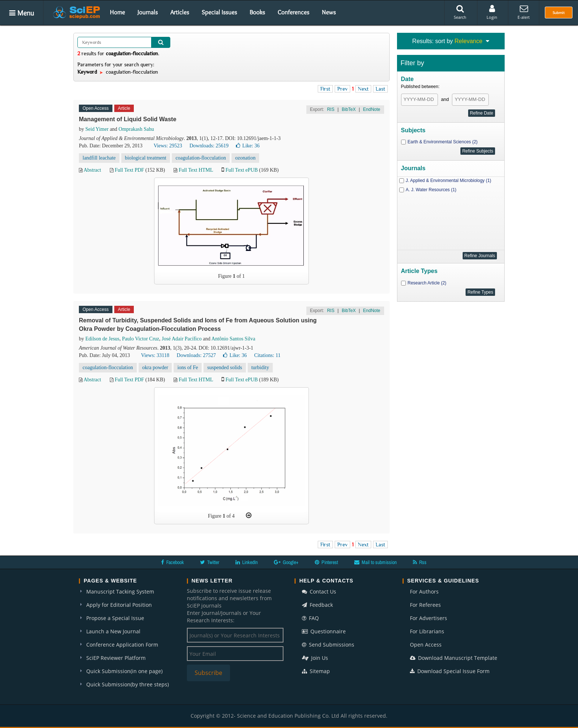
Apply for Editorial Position (119, 605)
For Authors (424, 591)
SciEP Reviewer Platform (116, 658)
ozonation (245, 158)
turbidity (260, 367)
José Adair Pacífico (182, 339)
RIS (331, 109)
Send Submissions (328, 645)
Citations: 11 (267, 355)
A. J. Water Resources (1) (431, 190)
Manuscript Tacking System (120, 591)
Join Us (315, 658)
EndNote (372, 109)
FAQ (310, 618)
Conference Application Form (122, 645)
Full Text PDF (129, 170)
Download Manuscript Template (454, 658)
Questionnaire (324, 631)
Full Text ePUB (242, 170)
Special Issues (219, 12)
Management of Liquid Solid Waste (128, 119)
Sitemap (316, 671)
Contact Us (319, 591)
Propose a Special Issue (115, 618)
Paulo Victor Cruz (141, 339)
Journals (148, 12)
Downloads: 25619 (209, 146)
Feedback (317, 605)
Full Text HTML (196, 170)
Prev (342, 89)
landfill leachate (99, 158)
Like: (248, 146)
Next (363, 89)
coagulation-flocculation (201, 158)
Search (460, 12)
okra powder (155, 367)
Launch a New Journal (113, 631)
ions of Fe (188, 367)
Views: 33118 (155, 355)
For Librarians (427, 631)
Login (492, 12)
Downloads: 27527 (196, 355)
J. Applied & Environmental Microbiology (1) (449, 181)
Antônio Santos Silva (233, 339)
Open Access (426, 645)
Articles (180, 12)
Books (257, 12)
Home (117, 12)
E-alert (524, 12)
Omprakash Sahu (136, 129)
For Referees (425, 605)
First (325, 89)
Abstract (92, 170)
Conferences (293, 12)
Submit (559, 13)
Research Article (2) (427, 283)
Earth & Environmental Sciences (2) (443, 142)
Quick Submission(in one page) (124, 671)
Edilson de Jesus (103, 339)
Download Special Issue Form (450, 671)
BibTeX (349, 109)
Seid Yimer (97, 129)
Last (380, 89)
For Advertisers (429, 618)
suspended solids (225, 367)
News (329, 12)
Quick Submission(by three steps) (128, 684)
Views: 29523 (168, 146)
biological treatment (146, 158)
